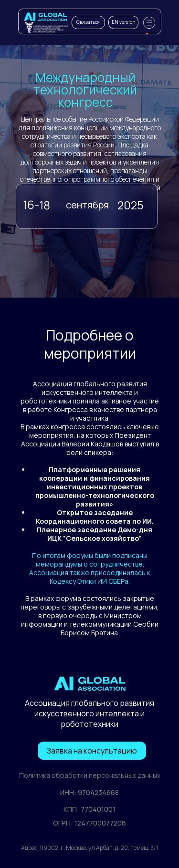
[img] (45, 17)
